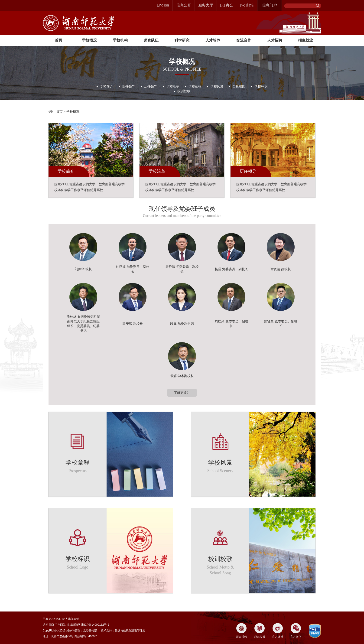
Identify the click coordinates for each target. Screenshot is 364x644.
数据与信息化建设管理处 (130, 631)
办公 (227, 5)
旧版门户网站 (57, 625)
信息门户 (270, 5)
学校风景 (217, 86)
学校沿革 (173, 86)
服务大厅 (206, 5)
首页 (58, 40)
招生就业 (305, 40)
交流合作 (244, 40)
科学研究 (182, 40)
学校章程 (195, 86)
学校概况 (89, 40)
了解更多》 (182, 393)
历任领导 (151, 86)
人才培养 (213, 40)
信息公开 (184, 5)
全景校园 (239, 86)
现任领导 (129, 86)
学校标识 (261, 86)
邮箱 (247, 5)
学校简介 (107, 86)
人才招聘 (275, 40)
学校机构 (120, 40)
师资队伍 (151, 40)
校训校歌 (184, 91)
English (163, 5)
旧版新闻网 (74, 625)
